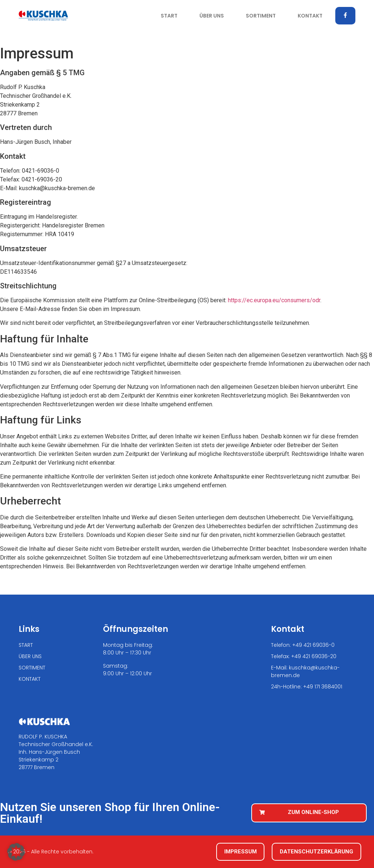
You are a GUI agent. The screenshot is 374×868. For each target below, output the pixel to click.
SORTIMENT (261, 16)
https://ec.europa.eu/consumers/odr (274, 300)
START (169, 16)
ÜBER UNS (212, 16)
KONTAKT (310, 16)
